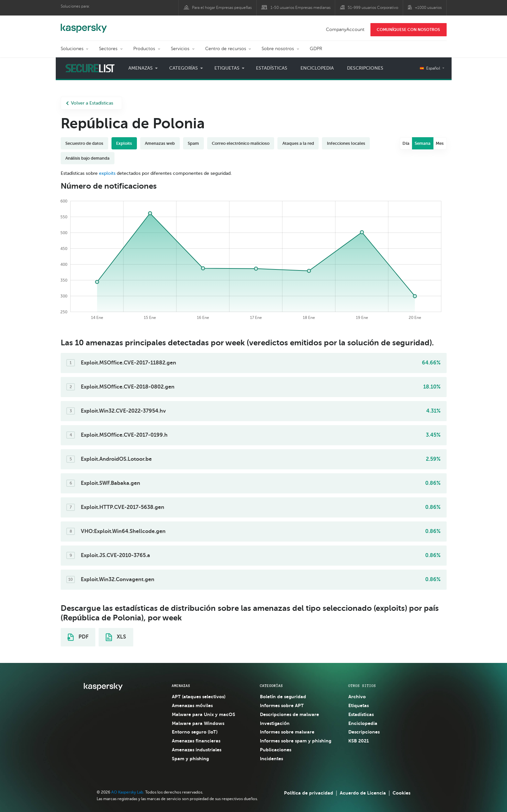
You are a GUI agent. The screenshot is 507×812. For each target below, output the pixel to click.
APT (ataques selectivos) (199, 697)
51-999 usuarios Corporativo (373, 8)
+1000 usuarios (428, 8)
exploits (107, 173)
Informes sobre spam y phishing (296, 741)
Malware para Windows (198, 723)
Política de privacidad (309, 793)
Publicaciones (276, 750)
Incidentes (271, 759)
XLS (116, 637)
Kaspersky (84, 25)
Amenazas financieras (196, 741)
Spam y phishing (190, 759)
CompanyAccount (345, 30)
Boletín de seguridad (283, 697)
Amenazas (141, 68)
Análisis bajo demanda (87, 158)
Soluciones (72, 49)
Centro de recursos (226, 49)
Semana (423, 143)
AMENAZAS (181, 686)
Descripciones (365, 68)
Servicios (180, 49)
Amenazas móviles (192, 705)
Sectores (108, 49)
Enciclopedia (317, 68)
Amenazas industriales (197, 750)
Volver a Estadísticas (90, 103)
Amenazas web (160, 143)
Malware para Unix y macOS (204, 714)
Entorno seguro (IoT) (195, 732)
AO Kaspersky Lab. (128, 792)
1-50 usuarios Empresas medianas (301, 8)
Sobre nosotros (278, 49)
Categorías (184, 68)
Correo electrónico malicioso (241, 143)
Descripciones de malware (289, 714)
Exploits (124, 143)
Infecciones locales (346, 143)
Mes (440, 143)
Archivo (357, 697)
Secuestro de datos (84, 143)
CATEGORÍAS (271, 686)
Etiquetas (227, 68)
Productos (144, 49)
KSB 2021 (359, 741)
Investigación (275, 723)
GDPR (316, 49)
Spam (193, 143)
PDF (78, 637)
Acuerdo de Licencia (363, 793)
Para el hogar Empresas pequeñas (222, 8)
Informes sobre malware (287, 732)
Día (406, 143)
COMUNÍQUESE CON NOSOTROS (408, 30)
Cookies (401, 793)
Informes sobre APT (282, 705)
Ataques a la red (298, 143)
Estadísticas (272, 68)
